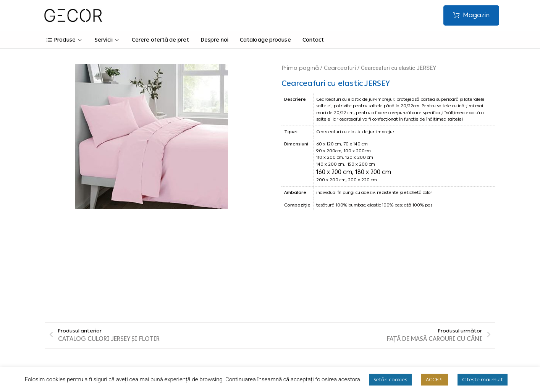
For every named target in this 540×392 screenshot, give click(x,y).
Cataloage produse (265, 40)
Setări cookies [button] (390, 380)
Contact (313, 40)
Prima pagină (300, 68)
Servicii (108, 40)
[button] (471, 15)
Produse (65, 40)
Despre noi (214, 40)
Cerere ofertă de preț (160, 40)
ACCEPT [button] (435, 380)
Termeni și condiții (200, 307)
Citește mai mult (483, 380)
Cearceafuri (340, 68)
